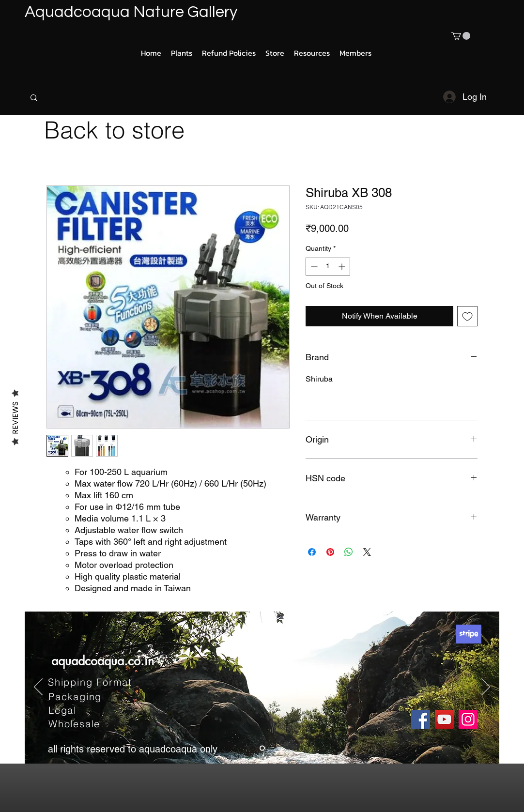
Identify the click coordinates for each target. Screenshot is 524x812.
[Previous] (38, 688)
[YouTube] (444, 719)
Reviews (15, 417)
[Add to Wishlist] (467, 316)
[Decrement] (313, 267)
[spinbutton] (328, 267)
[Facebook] (421, 719)
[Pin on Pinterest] (330, 552)
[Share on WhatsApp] (349, 552)
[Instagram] (468, 719)
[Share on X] (367, 552)
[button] (461, 36)
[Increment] (343, 267)
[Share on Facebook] (312, 552)
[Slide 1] (262, 748)
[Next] (486, 688)
